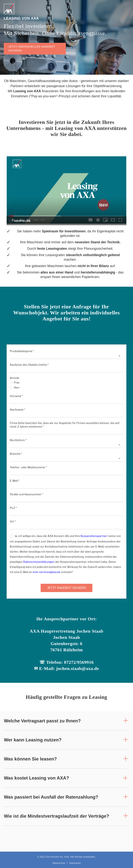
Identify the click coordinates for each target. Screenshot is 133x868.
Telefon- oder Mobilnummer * (28, 467)
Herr (15, 388)
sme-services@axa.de (47, 572)
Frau (15, 382)
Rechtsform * (18, 440)
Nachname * (17, 410)
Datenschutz (59, 863)
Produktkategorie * (22, 351)
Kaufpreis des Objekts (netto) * (29, 365)
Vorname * (16, 396)
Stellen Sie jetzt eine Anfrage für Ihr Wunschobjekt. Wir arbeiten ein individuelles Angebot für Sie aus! (66, 313)
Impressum (75, 863)
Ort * (13, 521)
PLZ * (13, 508)
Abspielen (22, 221)
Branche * (16, 454)
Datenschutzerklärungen (39, 562)
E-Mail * (15, 481)
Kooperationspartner (94, 536)
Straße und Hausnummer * (26, 494)
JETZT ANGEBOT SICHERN (67, 588)
